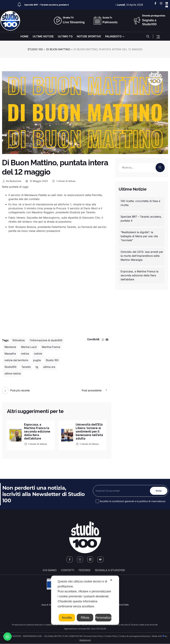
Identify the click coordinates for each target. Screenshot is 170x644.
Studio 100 (53, 360)
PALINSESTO (113, 36)
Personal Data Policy (93, 636)
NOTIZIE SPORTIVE (89, 36)
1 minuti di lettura (64, 181)
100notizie (19, 340)
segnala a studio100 (110, 570)
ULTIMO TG (65, 36)
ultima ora (50, 367)
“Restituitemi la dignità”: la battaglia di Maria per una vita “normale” (139, 236)
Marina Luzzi (29, 347)
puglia (38, 360)
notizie (38, 354)
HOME (24, 36)
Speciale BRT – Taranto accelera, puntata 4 (47, 5)
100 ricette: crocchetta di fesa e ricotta (140, 203)
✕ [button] (111, 580)
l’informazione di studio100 (47, 340)
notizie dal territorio (17, 360)
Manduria (10, 347)
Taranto (26, 367)
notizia (25, 354)
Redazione (12, 181)
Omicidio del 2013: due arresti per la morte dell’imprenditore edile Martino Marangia (142, 256)
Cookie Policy (111, 636)
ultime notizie (13, 374)
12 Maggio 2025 (37, 181)
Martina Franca (51, 347)
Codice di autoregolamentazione (134, 636)
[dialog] (85, 600)
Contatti (68, 570)
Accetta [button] (67, 618)
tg (37, 367)
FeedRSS (85, 570)
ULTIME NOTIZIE (43, 36)
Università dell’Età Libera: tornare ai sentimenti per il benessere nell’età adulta (90, 431)
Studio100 (11, 367)
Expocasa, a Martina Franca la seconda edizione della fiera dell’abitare (37, 431)
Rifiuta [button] (85, 618)
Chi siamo (50, 570)
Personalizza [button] (103, 618)
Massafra (10, 354)
